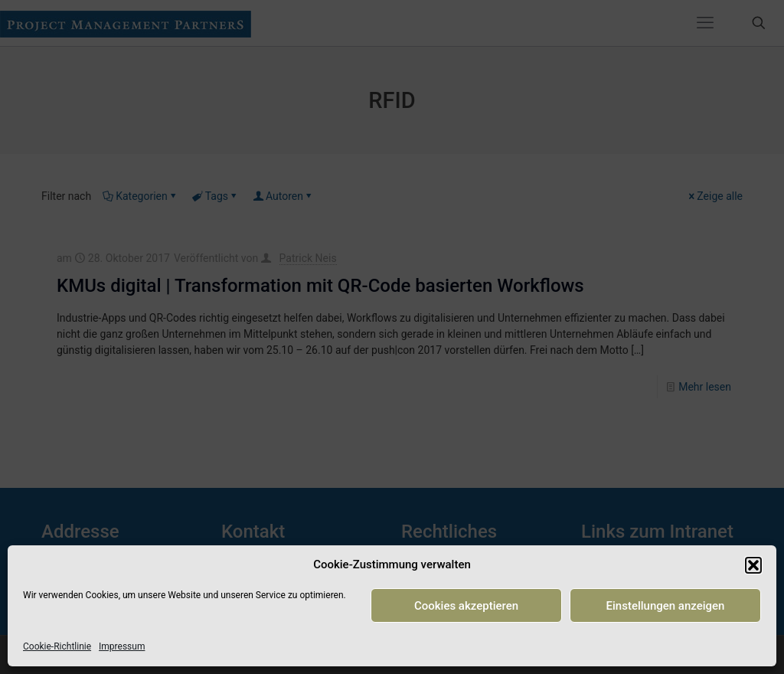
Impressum (122, 646)
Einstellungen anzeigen (666, 606)
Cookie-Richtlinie (57, 646)
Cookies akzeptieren (466, 606)
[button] (753, 565)
